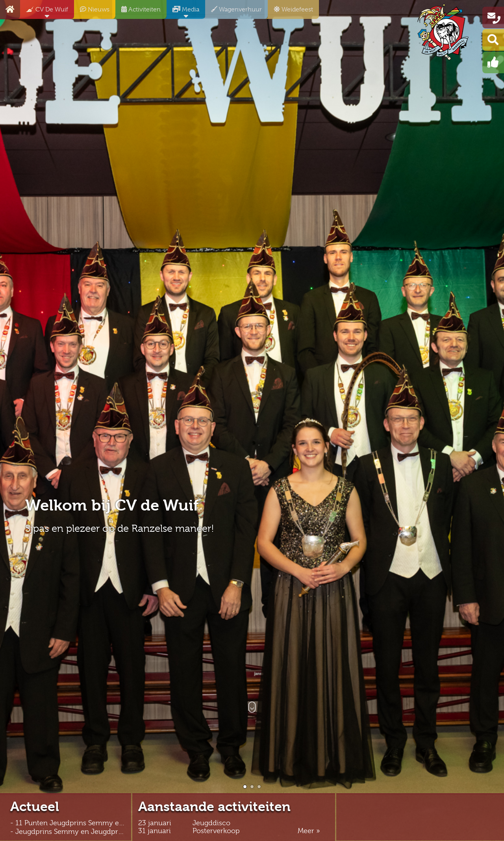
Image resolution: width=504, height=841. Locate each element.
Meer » (309, 831)
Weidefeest (290, 12)
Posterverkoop (216, 831)
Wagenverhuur (233, 12)
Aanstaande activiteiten (214, 807)
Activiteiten (138, 12)
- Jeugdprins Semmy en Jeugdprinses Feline (83, 832)
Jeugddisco (211, 823)
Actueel (35, 807)
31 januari (155, 831)
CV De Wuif (44, 12)
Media (183, 12)
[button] (245, 787)
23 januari (155, 823)
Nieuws (92, 12)
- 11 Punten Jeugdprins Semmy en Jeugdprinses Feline (100, 823)
